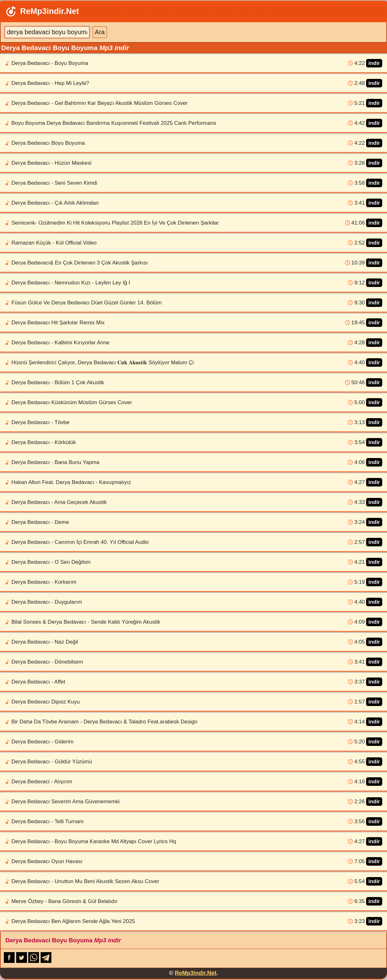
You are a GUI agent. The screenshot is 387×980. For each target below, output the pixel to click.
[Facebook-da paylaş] (10, 961)
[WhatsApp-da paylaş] (34, 961)
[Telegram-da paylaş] (46, 961)
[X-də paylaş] (22, 961)
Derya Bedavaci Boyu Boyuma (63, 940)
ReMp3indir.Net (42, 11)
